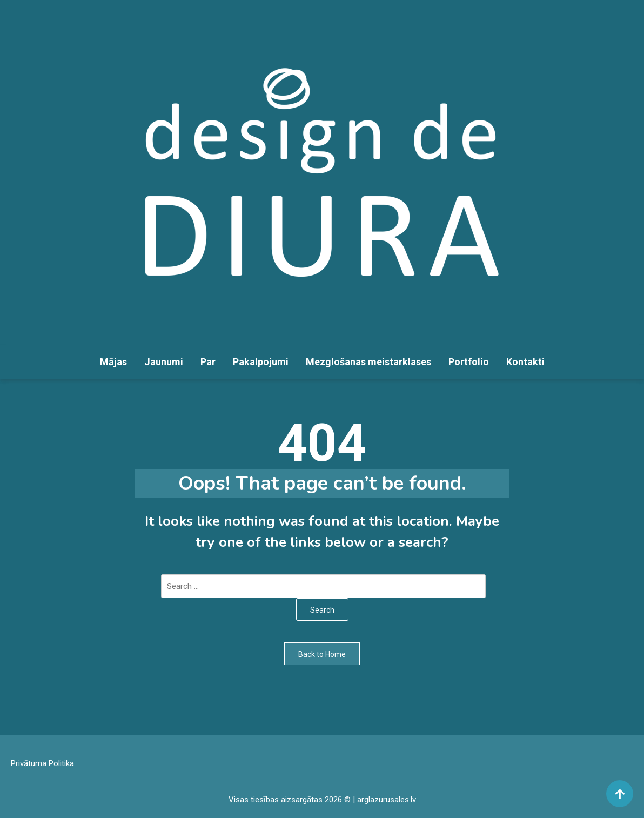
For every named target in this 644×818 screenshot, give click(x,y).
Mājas (113, 362)
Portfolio (469, 362)
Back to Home (322, 654)
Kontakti (525, 362)
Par (208, 362)
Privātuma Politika (42, 763)
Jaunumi (164, 362)
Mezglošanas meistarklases (368, 362)
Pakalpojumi (261, 362)
